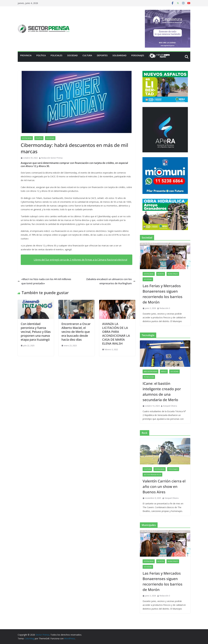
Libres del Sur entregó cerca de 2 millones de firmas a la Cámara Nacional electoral (80, 260)
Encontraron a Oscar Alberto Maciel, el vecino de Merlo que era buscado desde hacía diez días (76, 332)
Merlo (164, 371)
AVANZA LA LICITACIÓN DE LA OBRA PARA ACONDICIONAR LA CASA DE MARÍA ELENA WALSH (116, 334)
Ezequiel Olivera (170, 406)
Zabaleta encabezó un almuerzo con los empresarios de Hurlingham (111, 281)
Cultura (87, 55)
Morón (161, 274)
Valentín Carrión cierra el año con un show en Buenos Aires (164, 486)
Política (41, 55)
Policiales (56, 55)
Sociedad (72, 55)
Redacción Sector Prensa (52, 158)
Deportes (102, 55)
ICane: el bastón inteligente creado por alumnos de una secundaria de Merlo (162, 392)
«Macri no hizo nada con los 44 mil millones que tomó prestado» (44, 281)
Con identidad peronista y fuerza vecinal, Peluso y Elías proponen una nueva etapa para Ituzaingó (36, 332)
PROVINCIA (26, 55)
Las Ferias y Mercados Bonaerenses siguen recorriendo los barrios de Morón (163, 294)
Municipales (173, 274)
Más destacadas (150, 371)
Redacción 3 (165, 308)
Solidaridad (119, 55)
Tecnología (149, 377)
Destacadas (27, 138)
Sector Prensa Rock (152, 475)
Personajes (138, 55)
